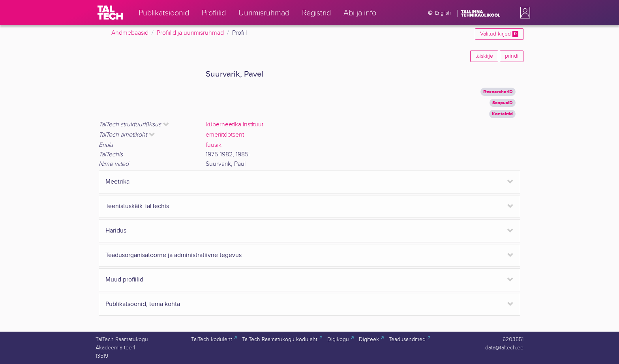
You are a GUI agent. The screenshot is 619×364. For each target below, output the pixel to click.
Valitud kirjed (499, 34)
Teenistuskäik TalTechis (137, 206)
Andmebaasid (130, 33)
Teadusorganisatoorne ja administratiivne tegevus (174, 255)
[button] (523, 13)
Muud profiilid (124, 280)
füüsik (214, 145)
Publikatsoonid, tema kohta (143, 304)
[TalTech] (110, 13)
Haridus (116, 231)
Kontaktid (502, 114)
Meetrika (117, 182)
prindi (512, 56)
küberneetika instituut (234, 125)
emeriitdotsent (225, 135)
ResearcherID (498, 92)
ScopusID (503, 103)
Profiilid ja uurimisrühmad (190, 33)
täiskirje (484, 56)
